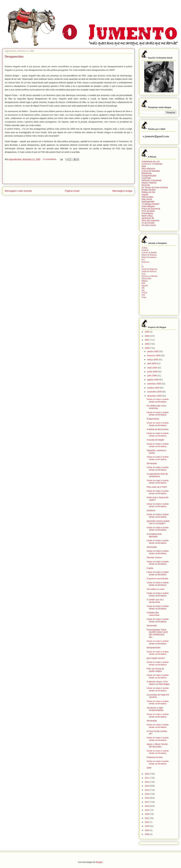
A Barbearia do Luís (151, 161)
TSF (143, 295)
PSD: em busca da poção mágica (155, 670)
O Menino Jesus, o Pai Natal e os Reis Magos (158, 683)
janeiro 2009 (153, 351)
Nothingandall (148, 202)
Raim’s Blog (147, 216)
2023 (147, 826)
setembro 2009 (154, 384)
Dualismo (151, 510)
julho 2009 (152, 376)
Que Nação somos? (156, 658)
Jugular (145, 195)
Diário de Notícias (149, 255)
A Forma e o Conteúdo (152, 164)
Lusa (144, 274)
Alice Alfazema (148, 169)
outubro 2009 (153, 388)
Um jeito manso (149, 225)
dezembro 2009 (155, 396)
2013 (147, 786)
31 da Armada (148, 223)
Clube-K (145, 250)
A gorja (150, 568)
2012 (147, 782)
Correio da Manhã (149, 253)
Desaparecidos (154, 648)
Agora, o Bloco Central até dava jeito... (157, 745)
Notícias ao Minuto (150, 276)
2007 (147, 340)
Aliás (144, 166)
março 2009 (153, 360)
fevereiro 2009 (154, 356)
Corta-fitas (146, 178)
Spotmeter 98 (148, 218)
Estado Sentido (149, 190)
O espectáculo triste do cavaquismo (157, 475)
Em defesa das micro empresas (156, 407)
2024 (147, 830)
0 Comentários (50, 159)
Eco (143, 260)
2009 (147, 348)
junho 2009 (153, 372)
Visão (144, 297)
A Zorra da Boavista (151, 171)
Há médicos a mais (155, 589)
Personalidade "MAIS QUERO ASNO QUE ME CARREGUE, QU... (157, 633)
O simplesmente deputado (154, 535)
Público (145, 281)
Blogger (99, 862)
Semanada (152, 463)
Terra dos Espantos (150, 220)
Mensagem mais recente (18, 191)
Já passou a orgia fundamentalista (155, 709)
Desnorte (146, 185)
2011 (147, 778)
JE (143, 267)
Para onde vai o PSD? (157, 487)
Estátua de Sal (148, 192)
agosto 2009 (153, 380)
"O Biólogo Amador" (151, 204)
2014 (147, 790)
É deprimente (153, 419)
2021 (147, 818)
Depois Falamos (149, 183)
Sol (143, 290)
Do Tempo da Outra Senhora (155, 187)
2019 (147, 810)
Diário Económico (149, 257)
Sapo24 (145, 286)
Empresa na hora (155, 757)
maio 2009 (152, 368)
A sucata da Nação (155, 440)
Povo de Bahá (148, 211)
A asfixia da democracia (158, 429)
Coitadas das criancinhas (153, 614)
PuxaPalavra (147, 213)
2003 (147, 332)
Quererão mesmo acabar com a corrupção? (158, 522)
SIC (143, 288)
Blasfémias (147, 173)
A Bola (144, 248)
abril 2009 (152, 364)
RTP (143, 283)
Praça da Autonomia (151, 209)
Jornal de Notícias (149, 271)
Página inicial (72, 191)
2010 (147, 774)
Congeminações (149, 176)
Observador (146, 278)
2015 (147, 794)
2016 (147, 798)
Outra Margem (148, 206)
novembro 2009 (155, 392)
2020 (147, 814)
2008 (147, 344)
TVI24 (144, 293)
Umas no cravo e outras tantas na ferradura (158, 400)
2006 (147, 336)
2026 (147, 834)
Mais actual (147, 199)
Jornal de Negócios (149, 269)
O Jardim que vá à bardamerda (155, 601)
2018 (147, 806)
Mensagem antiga (122, 191)
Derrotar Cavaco (154, 557)
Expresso (145, 262)
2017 (147, 802)
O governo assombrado (157, 579)
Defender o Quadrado (151, 180)
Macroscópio (147, 197)
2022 (147, 822)
